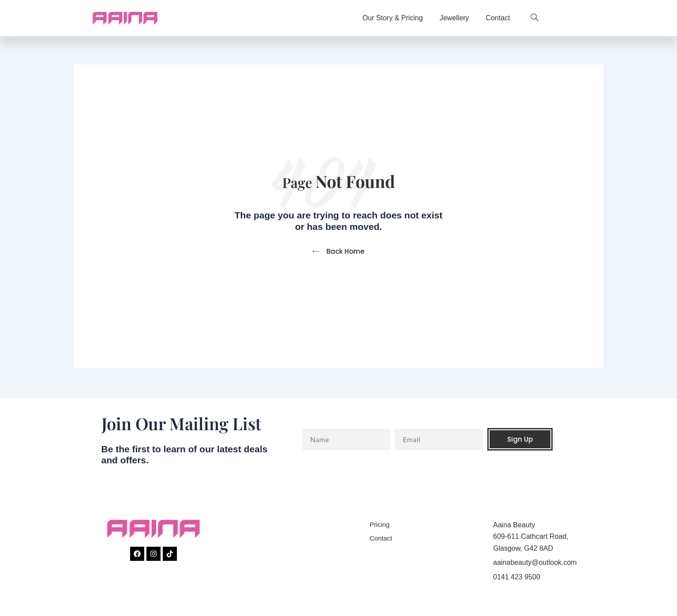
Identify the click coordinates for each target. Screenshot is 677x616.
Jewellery (454, 18)
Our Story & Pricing (393, 18)
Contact (498, 18)
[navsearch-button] (530, 18)
